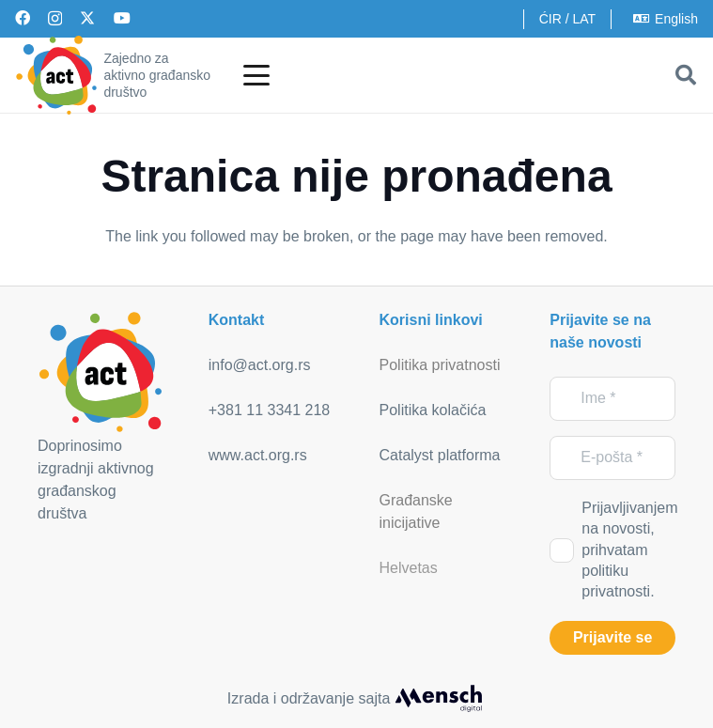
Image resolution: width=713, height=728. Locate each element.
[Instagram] (55, 19)
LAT (584, 19)
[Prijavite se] (612, 638)
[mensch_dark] (439, 699)
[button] (256, 75)
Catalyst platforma (440, 455)
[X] (87, 18)
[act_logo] (56, 75)
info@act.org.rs (260, 365)
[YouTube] (122, 18)
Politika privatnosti (440, 365)
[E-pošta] (612, 458)
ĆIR (550, 19)
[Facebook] (23, 18)
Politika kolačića (433, 410)
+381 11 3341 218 (269, 410)
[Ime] (612, 399)
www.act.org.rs (258, 455)
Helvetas (409, 568)
